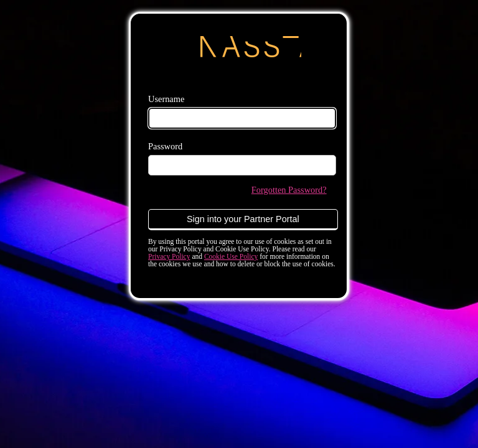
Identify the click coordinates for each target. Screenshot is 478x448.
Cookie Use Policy (231, 256)
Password (165, 146)
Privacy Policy (169, 256)
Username (166, 99)
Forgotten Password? (289, 190)
